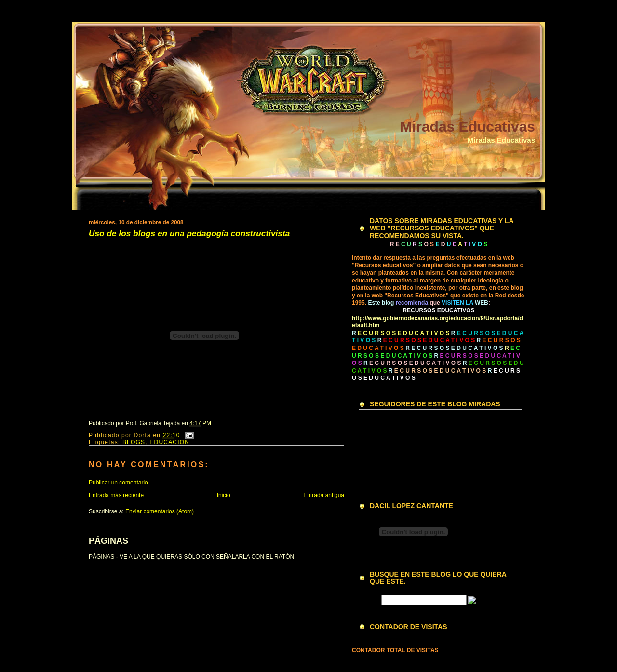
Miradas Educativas (468, 127)
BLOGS (134, 442)
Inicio (224, 495)
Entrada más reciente (116, 495)
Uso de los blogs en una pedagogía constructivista (189, 234)
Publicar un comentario (118, 483)
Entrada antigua (324, 495)
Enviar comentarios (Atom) (160, 511)
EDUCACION (169, 442)
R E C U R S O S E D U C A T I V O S (454, 348)
